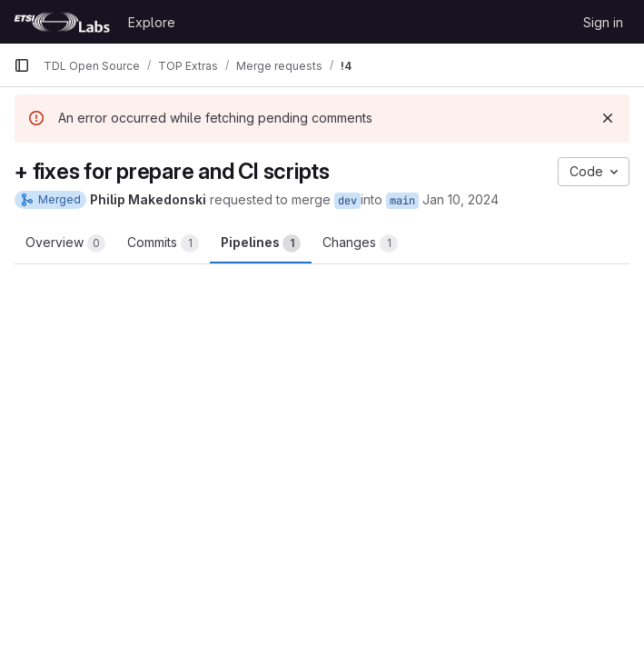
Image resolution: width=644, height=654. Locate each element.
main (402, 201)
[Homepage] (62, 22)
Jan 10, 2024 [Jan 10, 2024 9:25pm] (461, 199)
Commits (163, 243)
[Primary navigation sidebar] (22, 65)
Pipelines (261, 243)
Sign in (603, 22)
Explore (152, 22)
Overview (65, 243)
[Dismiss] (608, 118)
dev (347, 201)
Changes (360, 243)
